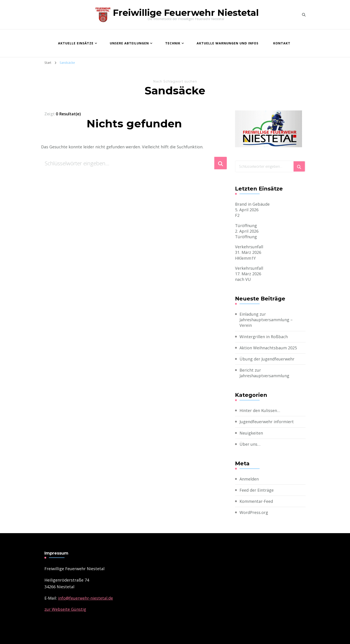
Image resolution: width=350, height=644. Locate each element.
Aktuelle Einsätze (76, 43)
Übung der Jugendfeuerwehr (267, 359)
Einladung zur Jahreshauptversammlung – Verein (266, 320)
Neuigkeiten (251, 433)
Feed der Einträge (257, 490)
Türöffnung (246, 226)
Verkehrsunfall (249, 247)
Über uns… (250, 444)
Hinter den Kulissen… (260, 410)
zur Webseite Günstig (65, 609)
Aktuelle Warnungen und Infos (228, 43)
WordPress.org (254, 512)
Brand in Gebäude (252, 204)
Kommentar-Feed (256, 501)
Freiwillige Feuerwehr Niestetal (186, 13)
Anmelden (249, 479)
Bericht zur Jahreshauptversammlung (264, 373)
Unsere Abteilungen (129, 43)
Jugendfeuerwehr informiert (267, 422)
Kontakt (282, 43)
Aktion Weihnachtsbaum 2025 (268, 348)
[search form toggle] (304, 15)
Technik (173, 43)
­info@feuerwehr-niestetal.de (85, 598)
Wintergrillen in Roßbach (264, 337)
